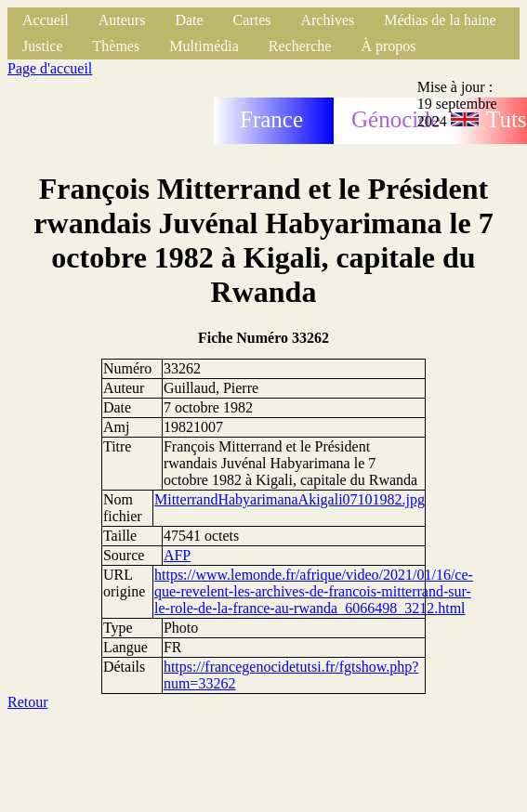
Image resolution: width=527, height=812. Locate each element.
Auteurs (122, 20)
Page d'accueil (50, 68)
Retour (28, 702)
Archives (327, 20)
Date (189, 20)
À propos (388, 46)
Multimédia (204, 46)
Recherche (300, 46)
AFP (177, 555)
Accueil (46, 20)
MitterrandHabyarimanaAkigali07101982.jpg (290, 499)
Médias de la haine (440, 20)
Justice (43, 46)
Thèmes (117, 46)
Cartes (252, 20)
